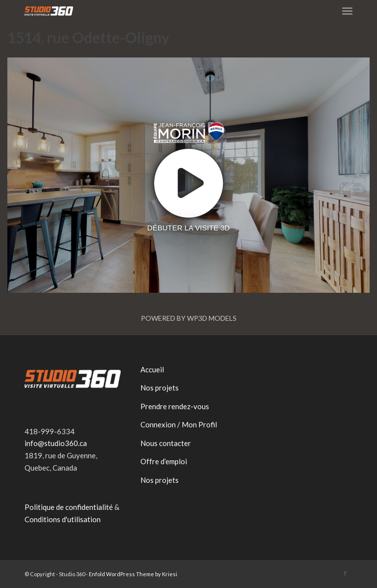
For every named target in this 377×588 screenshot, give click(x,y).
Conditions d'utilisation (63, 519)
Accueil (152, 369)
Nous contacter (166, 443)
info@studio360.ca (56, 443)
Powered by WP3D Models (189, 318)
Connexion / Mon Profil (179, 424)
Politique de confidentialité (69, 507)
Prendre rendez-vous (175, 406)
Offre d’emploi (164, 461)
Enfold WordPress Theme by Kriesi (133, 574)
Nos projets (160, 388)
